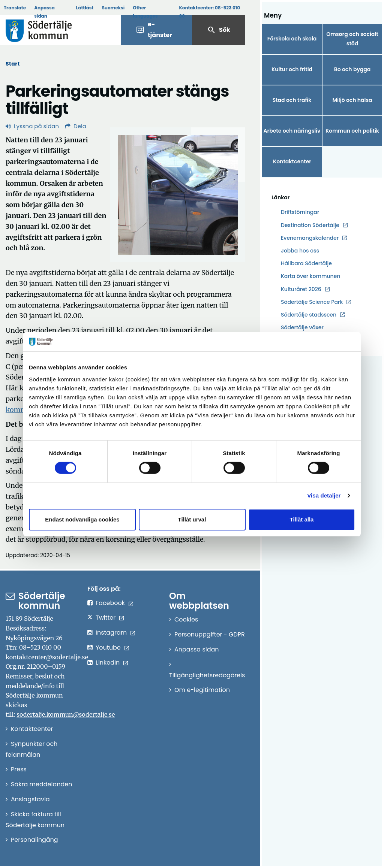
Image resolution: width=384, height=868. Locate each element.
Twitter (106, 618)
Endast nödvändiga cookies (82, 519)
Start (13, 64)
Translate (15, 8)
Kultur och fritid (292, 69)
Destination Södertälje (310, 225)
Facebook (110, 603)
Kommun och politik (352, 131)
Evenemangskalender (310, 238)
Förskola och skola (292, 39)
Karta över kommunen (310, 276)
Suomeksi (113, 8)
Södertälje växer (302, 327)
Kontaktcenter (292, 161)
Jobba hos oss (300, 251)
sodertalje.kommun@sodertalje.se (66, 714)
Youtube (108, 648)
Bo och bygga (352, 69)
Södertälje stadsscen (309, 315)
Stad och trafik (292, 100)
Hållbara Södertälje (306, 263)
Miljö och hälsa (352, 100)
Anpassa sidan (44, 12)
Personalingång (34, 840)
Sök (219, 30)
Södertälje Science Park (312, 302)
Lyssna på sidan (32, 126)
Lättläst (85, 8)
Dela (76, 126)
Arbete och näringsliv (292, 131)
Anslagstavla (30, 799)
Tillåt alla (302, 519)
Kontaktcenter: (209, 12)
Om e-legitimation (202, 690)
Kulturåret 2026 (301, 289)
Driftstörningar (300, 212)
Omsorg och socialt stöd (352, 39)
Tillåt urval (192, 519)
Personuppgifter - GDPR (210, 634)
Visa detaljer (324, 495)
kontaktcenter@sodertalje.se (47, 657)
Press (19, 769)
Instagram (111, 633)
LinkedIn (108, 663)
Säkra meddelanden (41, 784)
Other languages (145, 12)
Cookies (186, 619)
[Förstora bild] (178, 195)
